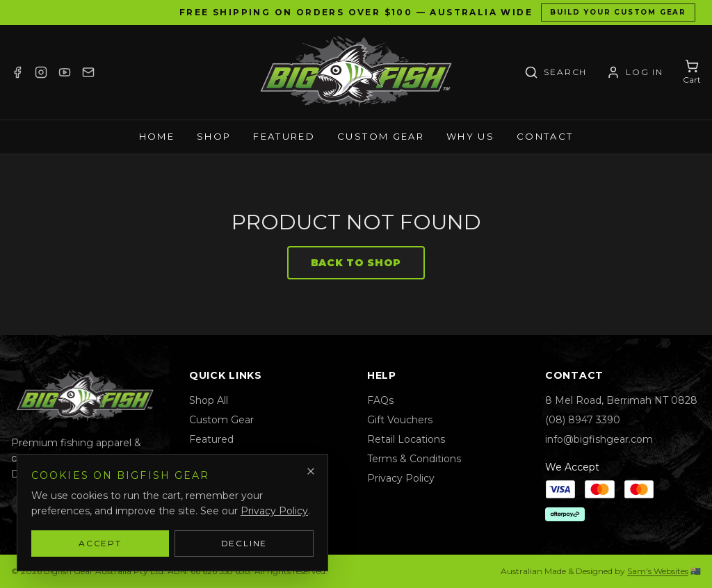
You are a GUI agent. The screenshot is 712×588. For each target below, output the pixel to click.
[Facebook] (17, 72)
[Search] (556, 72)
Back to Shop (356, 263)
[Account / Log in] (635, 72)
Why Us (470, 136)
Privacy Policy (401, 478)
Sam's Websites (658, 571)
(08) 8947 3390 (583, 420)
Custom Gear (381, 136)
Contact (545, 136)
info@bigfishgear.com (599, 439)
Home (157, 136)
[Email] (88, 72)
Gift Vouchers (400, 420)
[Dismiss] (311, 471)
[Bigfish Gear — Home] (356, 72)
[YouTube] (65, 72)
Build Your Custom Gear (618, 12)
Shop (214, 136)
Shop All (209, 400)
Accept (100, 543)
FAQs (380, 400)
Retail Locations (406, 439)
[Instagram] (41, 72)
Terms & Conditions (414, 459)
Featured (284, 136)
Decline (244, 543)
